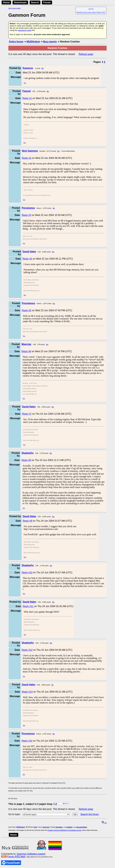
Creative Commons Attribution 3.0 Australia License (64, 830)
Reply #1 (27, 98)
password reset (25, 30)
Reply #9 (27, 521)
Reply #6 (26, 351)
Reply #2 (27, 158)
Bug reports (50, 42)
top (104, 823)
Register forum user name (86, 12)
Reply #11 (28, 606)
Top (25, 83)
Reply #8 (26, 460)
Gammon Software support (31, 854)
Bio (43, 68)
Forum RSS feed (16, 857)
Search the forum (90, 814)
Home (6, 2)
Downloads (20, 2)
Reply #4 (27, 259)
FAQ (104, 12)
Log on (91, 9)
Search (35, 2)
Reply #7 (27, 414)
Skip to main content (15, 8)
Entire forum (16, 42)
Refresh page (86, 54)
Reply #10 (27, 573)
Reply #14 (27, 741)
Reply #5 (27, 310)
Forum (47, 2)
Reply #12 (27, 650)
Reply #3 (26, 215)
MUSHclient (33, 42)
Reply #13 (27, 692)
